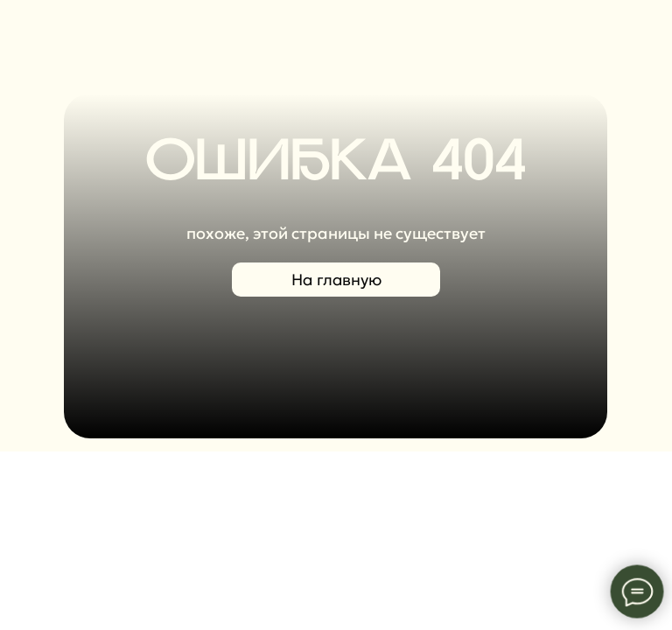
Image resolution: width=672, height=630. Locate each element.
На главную (336, 280)
